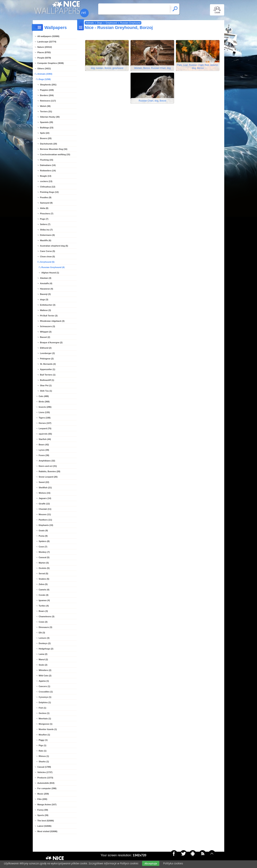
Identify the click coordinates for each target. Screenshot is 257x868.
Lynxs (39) (44, 450)
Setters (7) (45, 224)
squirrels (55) (45, 434)
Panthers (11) (45, 520)
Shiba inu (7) (46, 230)
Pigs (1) (43, 745)
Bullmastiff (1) (47, 380)
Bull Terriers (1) (48, 375)
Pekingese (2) (47, 359)
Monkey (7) (44, 552)
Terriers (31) (46, 111)
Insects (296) (45, 407)
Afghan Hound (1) (50, 273)
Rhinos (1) (44, 756)
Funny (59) (43, 810)
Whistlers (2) (45, 670)
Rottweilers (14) (48, 171)
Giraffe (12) (44, 504)
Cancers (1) (44, 686)
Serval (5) (43, 573)
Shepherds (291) (48, 85)
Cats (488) (44, 396)
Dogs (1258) (45, 79)
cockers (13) (46, 181)
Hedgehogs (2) (46, 649)
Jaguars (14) (45, 498)
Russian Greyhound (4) (53, 267)
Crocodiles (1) (46, 692)
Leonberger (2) (47, 353)
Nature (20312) (45, 47)
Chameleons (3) (47, 616)
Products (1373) (45, 778)
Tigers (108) (45, 418)
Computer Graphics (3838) (51, 63)
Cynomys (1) (45, 697)
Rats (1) (43, 751)
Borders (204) (47, 95)
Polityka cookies (173, 863)
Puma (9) (43, 536)
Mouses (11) (45, 514)
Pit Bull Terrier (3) (49, 316)
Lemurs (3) (44, 638)
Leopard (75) (45, 428)
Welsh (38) (45, 106)
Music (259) (43, 794)
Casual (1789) (44, 767)
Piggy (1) (43, 740)
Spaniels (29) (47, 122)
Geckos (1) (44, 713)
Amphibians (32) (47, 461)
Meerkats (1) (45, 719)
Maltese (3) (45, 310)
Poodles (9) (46, 197)
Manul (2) (43, 659)
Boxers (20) (46, 138)
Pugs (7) (44, 219)
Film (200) (42, 799)
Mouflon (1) (44, 735)
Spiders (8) (44, 541)
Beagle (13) (46, 176)
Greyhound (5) (47, 262)
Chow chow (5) (47, 257)
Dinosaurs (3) (45, 627)
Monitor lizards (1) (48, 729)
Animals (90, 23)
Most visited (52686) (47, 831)
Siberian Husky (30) (50, 117)
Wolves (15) (45, 493)
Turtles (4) (44, 606)
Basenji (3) (45, 294)
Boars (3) (43, 611)
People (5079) (44, 58)
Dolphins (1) (45, 702)
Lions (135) (44, 412)
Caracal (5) (44, 557)
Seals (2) (43, 665)
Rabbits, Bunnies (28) (49, 471)
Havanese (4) (47, 289)
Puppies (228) (47, 90)
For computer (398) (47, 788)
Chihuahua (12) (48, 187)
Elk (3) (42, 633)
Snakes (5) (44, 579)
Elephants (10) (46, 525)
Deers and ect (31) (48, 466)
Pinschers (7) (47, 214)
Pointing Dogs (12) (49, 192)
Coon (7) (43, 547)
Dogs (100, 23)
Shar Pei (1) (46, 385)
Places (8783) (44, 52)
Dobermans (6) (47, 235)
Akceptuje (151, 863)
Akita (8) (44, 208)
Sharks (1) (44, 762)
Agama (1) (44, 681)
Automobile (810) (46, 783)
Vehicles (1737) (45, 772)
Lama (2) (43, 654)
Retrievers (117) (48, 101)
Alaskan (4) (46, 278)
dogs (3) (44, 300)
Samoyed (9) (46, 203)
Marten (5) (44, 563)
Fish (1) (42, 708)
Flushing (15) (47, 160)
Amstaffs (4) (46, 283)
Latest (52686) (44, 826)
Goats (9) (43, 531)
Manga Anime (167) (47, 804)
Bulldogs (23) (47, 128)
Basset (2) (45, 337)
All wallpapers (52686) (48, 36)
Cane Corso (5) (47, 251)
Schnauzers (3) (47, 326)
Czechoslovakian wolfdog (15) (55, 154)
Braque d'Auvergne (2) (51, 342)
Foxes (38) (44, 455)
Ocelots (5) (44, 568)
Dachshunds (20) (49, 144)
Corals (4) (44, 595)
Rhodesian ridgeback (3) (52, 321)
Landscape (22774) (47, 42)
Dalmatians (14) (48, 165)
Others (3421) (44, 68)
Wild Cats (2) (45, 676)
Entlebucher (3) (48, 305)
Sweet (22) (44, 482)
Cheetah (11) (45, 509)
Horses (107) (45, 423)
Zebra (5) (43, 584)
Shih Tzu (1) (46, 391)
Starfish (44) (45, 439)
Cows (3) (43, 622)
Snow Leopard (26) (48, 477)
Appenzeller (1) (48, 369)
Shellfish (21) (45, 488)
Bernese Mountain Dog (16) (54, 149)
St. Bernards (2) (48, 364)
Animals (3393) (45, 74)
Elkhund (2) (46, 348)
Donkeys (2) (45, 643)
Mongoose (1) (46, 724)
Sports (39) (43, 815)
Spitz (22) (45, 133)
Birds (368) (44, 402)
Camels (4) (44, 590)
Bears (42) (44, 445)
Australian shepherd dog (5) (54, 246)
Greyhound (111, 23)
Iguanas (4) (44, 600)
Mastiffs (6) (46, 240)
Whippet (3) (46, 332)
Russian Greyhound (130, 23)
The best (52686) (46, 821)
